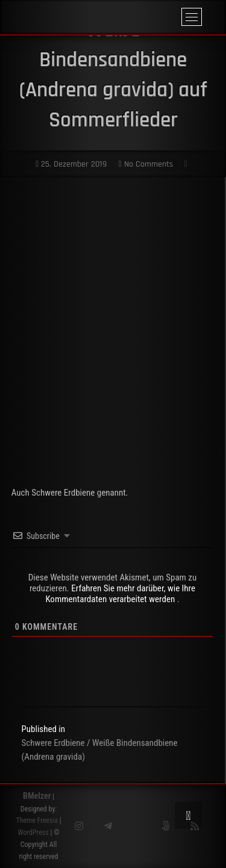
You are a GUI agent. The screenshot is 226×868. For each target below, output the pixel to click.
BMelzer (37, 796)
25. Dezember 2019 (71, 164)
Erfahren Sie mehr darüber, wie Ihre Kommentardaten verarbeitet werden (120, 594)
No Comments (145, 164)
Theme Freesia (36, 820)
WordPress (33, 833)
